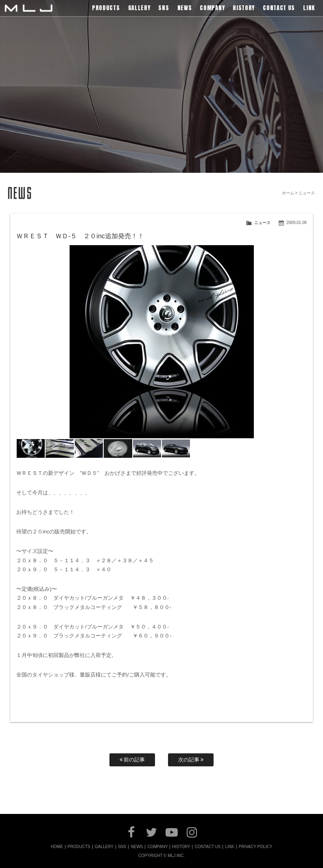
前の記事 (132, 760)
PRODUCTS (79, 847)
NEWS (137, 847)
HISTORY (181, 847)
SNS (122, 847)
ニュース (262, 223)
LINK (229, 847)
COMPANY (157, 847)
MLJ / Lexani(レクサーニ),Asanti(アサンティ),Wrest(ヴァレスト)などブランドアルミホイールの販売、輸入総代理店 (28, 8)
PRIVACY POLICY (255, 847)
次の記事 (191, 760)
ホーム (288, 193)
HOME (57, 847)
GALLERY (104, 847)
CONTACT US (207, 847)
